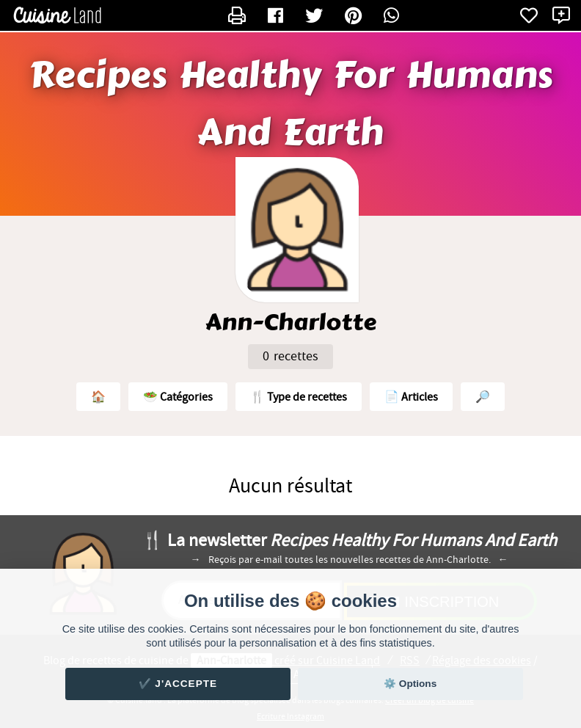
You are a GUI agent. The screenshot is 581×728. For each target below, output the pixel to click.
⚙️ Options (410, 684)
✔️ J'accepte (178, 684)
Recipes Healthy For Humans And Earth (291, 104)
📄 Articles (411, 397)
